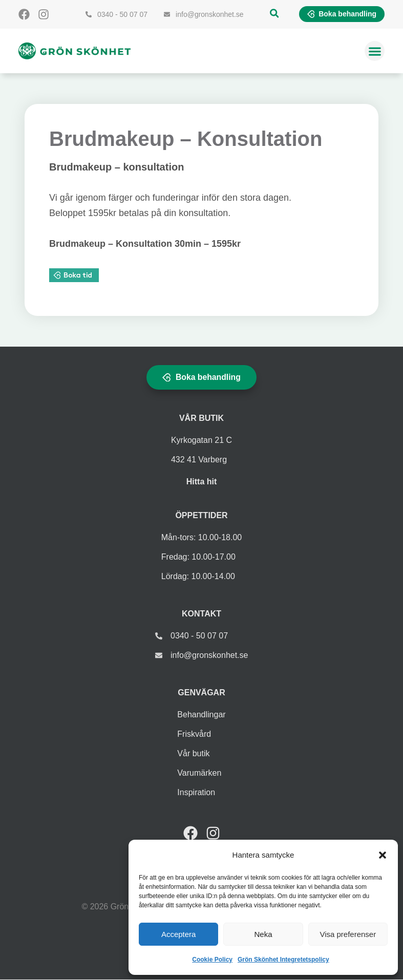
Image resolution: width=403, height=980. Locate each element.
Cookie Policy (212, 960)
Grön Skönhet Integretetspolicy (283, 960)
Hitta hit (202, 482)
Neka (263, 934)
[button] (383, 855)
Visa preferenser (348, 934)
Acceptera (179, 934)
